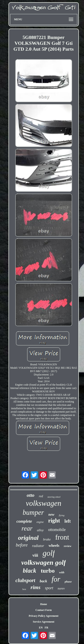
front (62, 537)
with (62, 572)
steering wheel (54, 497)
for (56, 579)
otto (30, 495)
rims (36, 587)
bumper (33, 512)
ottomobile (57, 530)
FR (46, 628)
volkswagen (44, 503)
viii (35, 555)
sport (49, 588)
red (41, 496)
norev (61, 589)
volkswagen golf (44, 562)
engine (40, 522)
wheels (54, 546)
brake (47, 539)
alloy (40, 530)
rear (27, 528)
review (68, 546)
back (43, 581)
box (24, 589)
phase (68, 582)
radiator (38, 546)
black (30, 571)
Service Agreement (43, 622)
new (51, 514)
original (28, 538)
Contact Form (43, 610)
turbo (48, 571)
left (68, 521)
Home (44, 604)
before (22, 545)
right (54, 521)
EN (41, 628)
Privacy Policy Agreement (43, 616)
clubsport (25, 580)
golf (49, 553)
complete (24, 521)
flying (62, 515)
